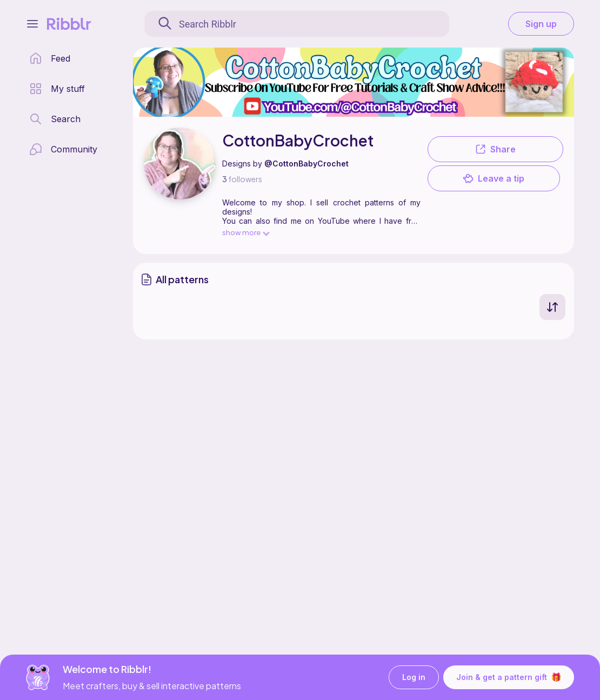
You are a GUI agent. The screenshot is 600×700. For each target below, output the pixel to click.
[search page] (55, 119)
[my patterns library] (57, 89)
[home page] (50, 58)
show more (245, 232)
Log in (414, 678)
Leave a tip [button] (494, 178)
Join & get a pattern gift (509, 677)
